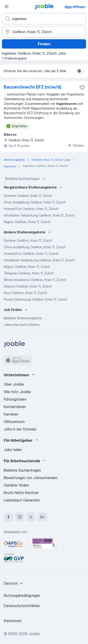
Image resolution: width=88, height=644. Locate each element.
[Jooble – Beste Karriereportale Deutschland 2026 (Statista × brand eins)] (45, 544)
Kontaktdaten (15, 407)
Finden (44, 44)
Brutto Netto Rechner (21, 493)
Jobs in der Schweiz (20, 429)
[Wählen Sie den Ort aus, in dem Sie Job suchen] (44, 32)
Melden (76, 145)
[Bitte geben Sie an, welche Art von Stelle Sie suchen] (44, 19)
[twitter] (31, 517)
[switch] (80, 71)
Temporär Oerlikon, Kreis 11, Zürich (29, 273)
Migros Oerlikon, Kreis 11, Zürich (27, 222)
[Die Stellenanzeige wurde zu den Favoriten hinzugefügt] (82, 88)
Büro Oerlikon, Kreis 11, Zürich (25, 293)
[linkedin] (42, 517)
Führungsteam (15, 399)
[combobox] (14, 583)
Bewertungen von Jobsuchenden (31, 478)
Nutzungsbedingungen (22, 595)
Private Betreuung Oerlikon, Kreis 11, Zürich (36, 299)
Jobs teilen (13, 450)
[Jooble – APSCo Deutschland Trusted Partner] (13, 544)
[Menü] (7, 7)
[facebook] (8, 517)
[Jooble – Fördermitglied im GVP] (14, 558)
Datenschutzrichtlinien (22, 606)
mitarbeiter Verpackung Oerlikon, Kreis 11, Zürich (39, 215)
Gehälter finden (16, 485)
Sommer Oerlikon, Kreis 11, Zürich (28, 196)
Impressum (13, 621)
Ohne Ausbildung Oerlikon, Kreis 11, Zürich (35, 202)
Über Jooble (14, 384)
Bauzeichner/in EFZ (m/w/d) (33, 87)
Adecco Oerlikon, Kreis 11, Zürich (28, 286)
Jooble (34, 634)
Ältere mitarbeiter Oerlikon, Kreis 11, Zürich (35, 280)
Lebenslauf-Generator (22, 500)
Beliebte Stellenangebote (23, 318)
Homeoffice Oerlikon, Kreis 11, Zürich (31, 209)
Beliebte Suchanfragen (26, 179)
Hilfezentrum (14, 422)
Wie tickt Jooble (17, 392)
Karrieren (11, 414)
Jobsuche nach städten (22, 325)
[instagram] (20, 517)
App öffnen (75, 7)
